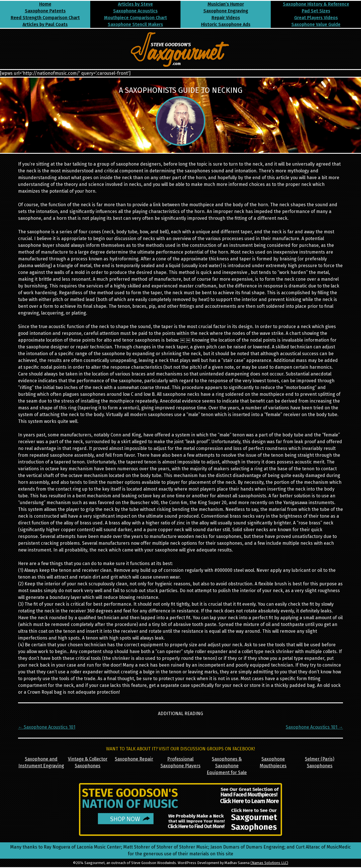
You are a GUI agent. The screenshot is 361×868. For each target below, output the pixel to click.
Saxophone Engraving (226, 11)
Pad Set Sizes (316, 11)
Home (45, 4)
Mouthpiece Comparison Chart (136, 18)
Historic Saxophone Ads (226, 24)
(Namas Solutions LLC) (269, 863)
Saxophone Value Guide (316, 24)
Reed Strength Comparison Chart (45, 18)
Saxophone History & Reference (316, 4)
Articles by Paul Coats (45, 24)
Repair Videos (226, 18)
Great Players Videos (316, 18)
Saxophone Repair (134, 759)
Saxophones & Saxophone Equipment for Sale (227, 766)
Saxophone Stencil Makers (135, 24)
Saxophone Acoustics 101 (47, 727)
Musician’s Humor (226, 4)
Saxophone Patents (45, 11)
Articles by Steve (135, 4)
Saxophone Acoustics (135, 11)
